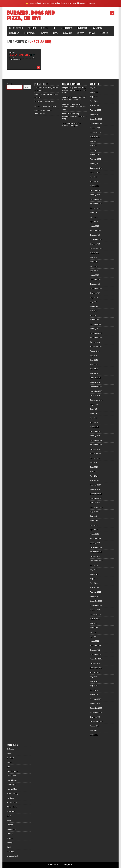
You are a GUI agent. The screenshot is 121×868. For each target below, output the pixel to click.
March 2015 (94, 427)
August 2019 (95, 208)
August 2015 (95, 405)
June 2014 (94, 467)
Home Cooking (30, 33)
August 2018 (95, 253)
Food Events (11, 776)
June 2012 (94, 574)
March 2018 (94, 275)
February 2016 (95, 378)
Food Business (66, 28)
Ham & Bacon (97, 28)
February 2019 (95, 230)
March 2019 (94, 226)
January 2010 (95, 704)
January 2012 (95, 596)
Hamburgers (82, 28)
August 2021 (95, 137)
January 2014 (95, 489)
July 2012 (94, 570)
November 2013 (96, 498)
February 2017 (95, 324)
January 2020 (95, 195)
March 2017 (94, 320)
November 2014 (96, 445)
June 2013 (94, 521)
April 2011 (94, 637)
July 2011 (94, 623)
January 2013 (95, 543)
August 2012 (95, 565)
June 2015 (94, 413)
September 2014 (96, 454)
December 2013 (96, 494)
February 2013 (95, 538)
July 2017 (94, 302)
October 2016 (95, 342)
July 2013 (94, 516)
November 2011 (96, 605)
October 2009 (95, 717)
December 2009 (96, 708)
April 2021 (94, 150)
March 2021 (94, 155)
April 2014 (94, 476)
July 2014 (94, 463)
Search (9, 84)
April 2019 (94, 222)
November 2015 (96, 391)
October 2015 (95, 396)
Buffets (44, 28)
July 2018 (94, 257)
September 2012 (96, 561)
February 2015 (95, 431)
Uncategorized (12, 856)
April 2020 (94, 181)
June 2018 (94, 262)
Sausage (80, 33)
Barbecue (10, 749)
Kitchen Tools (12, 807)
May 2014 (94, 471)
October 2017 (95, 293)
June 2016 (94, 360)
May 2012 (94, 579)
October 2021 (95, 128)
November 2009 (96, 712)
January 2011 (95, 650)
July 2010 (94, 677)
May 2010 (94, 686)
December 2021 (96, 119)
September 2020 (96, 168)
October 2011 (95, 610)
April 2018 (94, 271)
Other (9, 816)
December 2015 (96, 387)
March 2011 (94, 641)
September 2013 (96, 507)
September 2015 (96, 400)
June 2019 (94, 213)
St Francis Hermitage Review (45, 106)
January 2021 (95, 164)
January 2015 (95, 436)
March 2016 (94, 373)
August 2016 (95, 351)
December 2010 (96, 654)
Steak (9, 847)
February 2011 (95, 646)
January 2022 (95, 114)
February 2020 (95, 190)
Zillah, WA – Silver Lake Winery (22, 55)
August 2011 (95, 619)
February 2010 (95, 699)
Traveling (104, 33)
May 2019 (94, 217)
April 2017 (94, 315)
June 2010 (94, 681)
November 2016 (96, 338)
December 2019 (96, 199)
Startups (10, 843)
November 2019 (96, 204)
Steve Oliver (67, 114)
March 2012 (94, 587)
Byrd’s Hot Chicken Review (45, 102)
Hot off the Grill (16, 28)
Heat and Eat (14, 33)
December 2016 (96, 333)
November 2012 (96, 552)
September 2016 (96, 346)
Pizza (55, 33)
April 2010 (94, 690)
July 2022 (94, 88)
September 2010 (96, 668)
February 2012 (95, 592)
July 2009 (94, 730)
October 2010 (95, 663)
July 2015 (94, 409)
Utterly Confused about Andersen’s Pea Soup (74, 107)
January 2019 (95, 235)
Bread (9, 753)
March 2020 (94, 186)
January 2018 (95, 284)
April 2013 (94, 530)
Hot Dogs (44, 33)
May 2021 (94, 146)
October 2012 (95, 556)
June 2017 (94, 306)
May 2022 (94, 97)
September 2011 (96, 614)
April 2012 (94, 583)
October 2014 (95, 449)
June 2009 (94, 735)
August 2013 (95, 512)
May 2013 (94, 525)
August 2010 (95, 672)
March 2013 (94, 534)
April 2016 (94, 369)
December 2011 (96, 601)
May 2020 (94, 177)
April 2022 (94, 101)
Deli (54, 28)
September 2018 (96, 248)
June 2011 (94, 628)
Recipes (10, 825)
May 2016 (94, 364)
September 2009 (96, 721)
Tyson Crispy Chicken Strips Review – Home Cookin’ (74, 90)
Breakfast (32, 28)
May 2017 (94, 311)
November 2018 (96, 239)
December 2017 (96, 289)
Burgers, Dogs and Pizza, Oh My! (31, 16)
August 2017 (95, 297)
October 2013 (95, 503)
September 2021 (96, 132)
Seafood (92, 33)
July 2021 (94, 141)
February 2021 (95, 159)
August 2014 (95, 458)
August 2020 (95, 173)
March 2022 (94, 105)
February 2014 (95, 485)
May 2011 (94, 632)
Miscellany (11, 811)
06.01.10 (12, 52)
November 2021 (96, 123)
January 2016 (95, 382)
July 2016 (94, 355)
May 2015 (94, 418)
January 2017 (95, 329)
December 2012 (96, 547)
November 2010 (96, 659)
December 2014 (96, 440)
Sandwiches (67, 33)
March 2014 (94, 480)
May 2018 (94, 266)
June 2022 (94, 92)
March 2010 (94, 695)
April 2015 (94, 422)
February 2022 (95, 110)
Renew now (66, 3)
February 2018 (95, 280)
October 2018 (95, 244)
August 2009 (95, 726)
